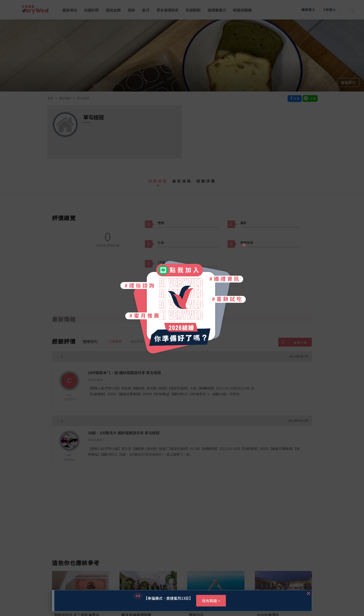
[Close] (244, 243)
